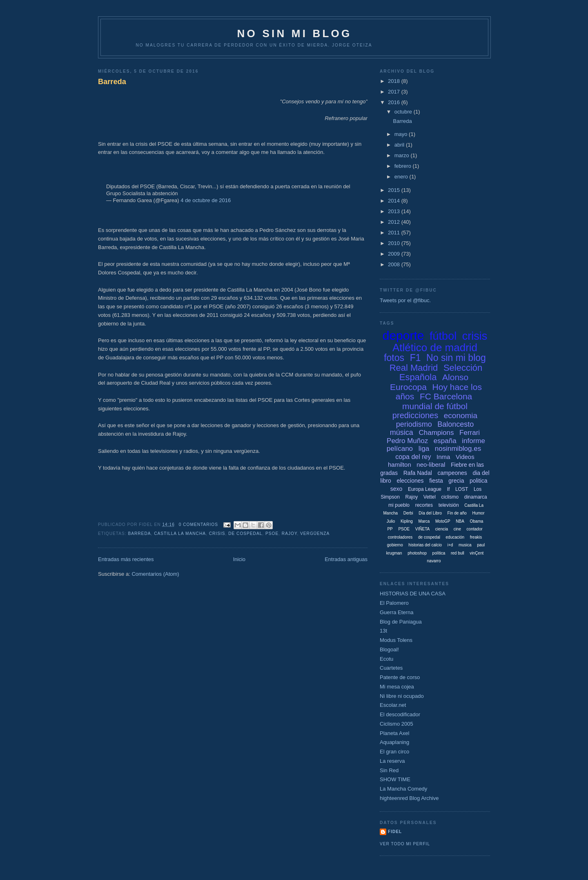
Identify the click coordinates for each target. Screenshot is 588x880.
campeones (452, 473)
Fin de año (457, 513)
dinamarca (476, 497)
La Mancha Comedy (403, 789)
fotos (394, 358)
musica (465, 545)
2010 (395, 243)
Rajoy (290, 534)
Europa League (425, 489)
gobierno (395, 545)
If (449, 489)
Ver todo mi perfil (405, 844)
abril (400, 145)
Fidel (395, 832)
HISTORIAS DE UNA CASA (413, 594)
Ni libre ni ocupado (402, 696)
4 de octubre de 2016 (206, 200)
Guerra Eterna (396, 612)
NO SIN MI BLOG (295, 33)
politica (479, 481)
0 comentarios (198, 525)
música (402, 432)
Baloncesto (455, 424)
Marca (424, 521)
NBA (460, 521)
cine (457, 529)
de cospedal (245, 534)
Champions (436, 433)
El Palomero (394, 603)
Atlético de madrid (435, 348)
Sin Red (389, 770)
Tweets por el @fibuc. (405, 300)
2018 (395, 81)
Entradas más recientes (126, 559)
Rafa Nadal (418, 473)
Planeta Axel (394, 733)
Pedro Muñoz (407, 441)
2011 (395, 233)
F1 (415, 358)
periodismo (414, 424)
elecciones (410, 481)
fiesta (436, 481)
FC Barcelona (446, 396)
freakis (476, 537)
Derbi (408, 513)
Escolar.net (393, 705)
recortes (424, 505)
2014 (395, 201)
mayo (402, 134)
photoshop (417, 553)
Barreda (112, 82)
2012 (395, 222)
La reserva (392, 761)
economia (461, 415)
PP (390, 529)
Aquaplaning (394, 742)
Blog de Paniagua (401, 622)
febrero (404, 166)
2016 (395, 102)
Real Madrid (414, 368)
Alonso (455, 377)
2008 (395, 264)
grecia (456, 481)
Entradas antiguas (346, 559)
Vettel (430, 497)
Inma (443, 457)
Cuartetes (391, 668)
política (439, 553)
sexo (396, 489)
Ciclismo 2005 (396, 724)
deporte (403, 335)
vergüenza (315, 534)
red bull (458, 553)
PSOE (272, 534)
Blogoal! (389, 649)
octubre (404, 112)
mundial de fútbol (435, 406)
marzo (403, 155)
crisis (217, 534)
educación (455, 537)
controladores (400, 537)
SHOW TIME (395, 779)
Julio (391, 521)
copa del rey (413, 457)
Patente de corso (400, 677)
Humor (478, 513)
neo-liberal (431, 465)
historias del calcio (425, 545)
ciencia (442, 529)
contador (475, 529)
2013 (395, 211)
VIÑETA (422, 529)
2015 (395, 190)
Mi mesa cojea (397, 687)
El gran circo (394, 752)
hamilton (400, 465)
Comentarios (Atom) (155, 574)
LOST (462, 489)
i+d (450, 545)
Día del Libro (430, 513)
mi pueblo (399, 505)
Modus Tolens (396, 640)
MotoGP (443, 521)
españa (445, 441)
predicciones (415, 415)
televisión (449, 505)
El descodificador (400, 714)
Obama (476, 521)
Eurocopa (408, 387)
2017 (395, 92)
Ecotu (386, 659)
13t (383, 631)
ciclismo (450, 497)
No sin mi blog (456, 358)
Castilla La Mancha (180, 534)
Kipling (407, 521)
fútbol (443, 336)
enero (402, 177)
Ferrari (470, 433)
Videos (465, 457)
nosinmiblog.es (458, 449)
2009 (395, 254)
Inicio (239, 559)
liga (424, 449)
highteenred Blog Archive (409, 798)
